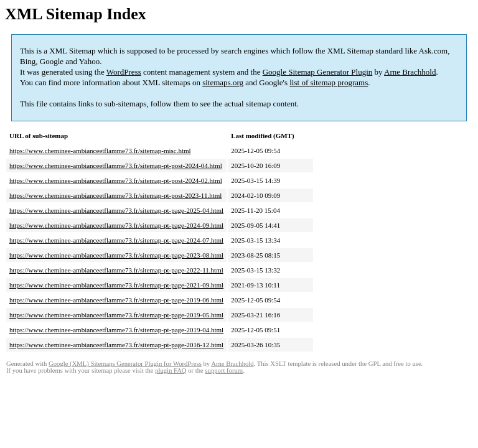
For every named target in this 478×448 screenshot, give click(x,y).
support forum (224, 371)
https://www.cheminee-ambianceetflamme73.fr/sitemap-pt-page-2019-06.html (116, 300)
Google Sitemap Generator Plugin (318, 72)
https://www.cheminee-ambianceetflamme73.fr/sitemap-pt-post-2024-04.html (116, 166)
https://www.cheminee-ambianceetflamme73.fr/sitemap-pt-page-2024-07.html (116, 240)
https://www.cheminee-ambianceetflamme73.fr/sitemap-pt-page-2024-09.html (116, 225)
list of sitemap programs (329, 82)
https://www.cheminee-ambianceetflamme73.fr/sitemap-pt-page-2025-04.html (116, 210)
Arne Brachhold (410, 72)
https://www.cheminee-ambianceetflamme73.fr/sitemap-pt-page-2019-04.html (116, 330)
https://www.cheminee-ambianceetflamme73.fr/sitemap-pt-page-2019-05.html (116, 315)
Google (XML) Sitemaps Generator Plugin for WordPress (125, 364)
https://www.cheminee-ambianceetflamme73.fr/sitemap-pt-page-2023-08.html (116, 255)
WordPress (124, 72)
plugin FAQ (171, 371)
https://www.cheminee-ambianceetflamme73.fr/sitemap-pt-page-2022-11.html (116, 270)
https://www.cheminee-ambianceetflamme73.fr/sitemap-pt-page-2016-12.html (116, 345)
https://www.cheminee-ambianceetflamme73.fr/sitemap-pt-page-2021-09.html (116, 285)
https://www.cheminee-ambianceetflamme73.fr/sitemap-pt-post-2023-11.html (115, 195)
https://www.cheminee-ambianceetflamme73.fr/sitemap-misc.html (100, 151)
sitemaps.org (223, 82)
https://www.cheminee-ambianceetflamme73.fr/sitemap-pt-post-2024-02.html (116, 180)
